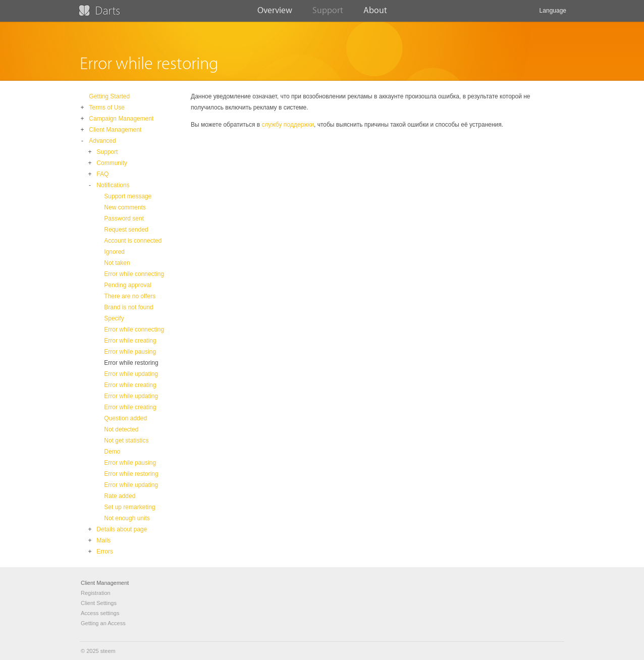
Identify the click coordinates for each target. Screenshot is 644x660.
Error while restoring (131, 363)
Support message (128, 196)
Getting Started (109, 96)
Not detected (121, 429)
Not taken (117, 263)
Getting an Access (103, 623)
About (375, 14)
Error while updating (131, 374)
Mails (103, 540)
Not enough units (127, 518)
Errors (105, 552)
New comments (125, 207)
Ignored (114, 252)
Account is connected (133, 241)
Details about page (122, 529)
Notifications (113, 185)
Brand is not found (128, 307)
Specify (114, 318)
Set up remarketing (129, 507)
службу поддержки (288, 125)
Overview (275, 14)
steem (108, 651)
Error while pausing (130, 352)
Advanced (102, 141)
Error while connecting (134, 274)
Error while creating (130, 341)
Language (553, 14)
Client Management (115, 130)
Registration (96, 593)
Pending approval (127, 285)
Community (112, 163)
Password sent (124, 218)
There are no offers (130, 296)
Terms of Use (107, 107)
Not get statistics (126, 441)
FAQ (102, 174)
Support (328, 14)
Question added (125, 418)
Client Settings (99, 603)
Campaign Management (121, 119)
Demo (112, 452)
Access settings (100, 613)
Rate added (120, 496)
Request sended (126, 230)
